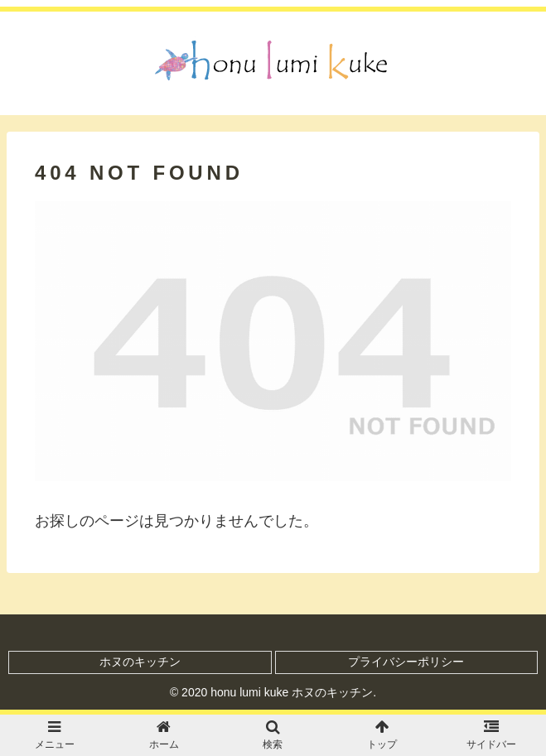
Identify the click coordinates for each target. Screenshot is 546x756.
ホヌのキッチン (140, 662)
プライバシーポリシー (406, 662)
